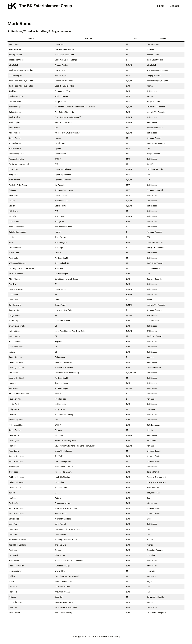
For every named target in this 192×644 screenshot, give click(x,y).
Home (161, 6)
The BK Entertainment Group (45, 6)
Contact (174, 6)
